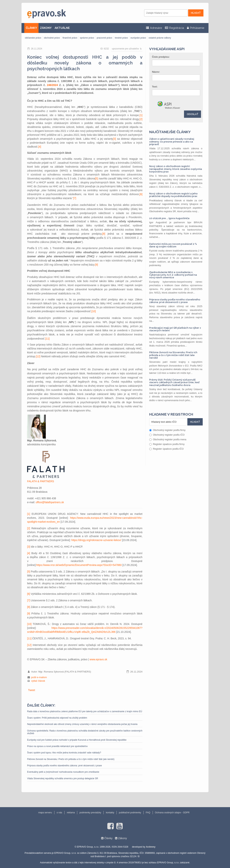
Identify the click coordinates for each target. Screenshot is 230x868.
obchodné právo (52, 38)
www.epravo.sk (98, 659)
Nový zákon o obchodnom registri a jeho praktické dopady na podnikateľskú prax (173, 195)
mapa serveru (45, 813)
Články (108, 838)
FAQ (148, 813)
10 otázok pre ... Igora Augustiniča (169, 218)
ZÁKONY (46, 28)
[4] (40, 147)
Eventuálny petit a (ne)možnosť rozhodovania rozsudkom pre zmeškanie (63, 772)
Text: (155, 87)
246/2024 (52, 85)
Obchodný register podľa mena (168, 439)
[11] (47, 339)
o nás (59, 813)
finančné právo (70, 38)
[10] (94, 311)
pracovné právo (104, 38)
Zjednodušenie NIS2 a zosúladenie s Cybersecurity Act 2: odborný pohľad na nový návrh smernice (173, 275)
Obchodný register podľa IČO (167, 435)
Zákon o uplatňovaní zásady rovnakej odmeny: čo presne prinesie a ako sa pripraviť (172, 142)
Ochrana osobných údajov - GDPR (172, 813)
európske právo (138, 38)
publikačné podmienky (130, 813)
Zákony (122, 838)
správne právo (87, 38)
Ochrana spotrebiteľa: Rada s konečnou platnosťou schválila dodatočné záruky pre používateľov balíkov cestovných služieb (85, 732)
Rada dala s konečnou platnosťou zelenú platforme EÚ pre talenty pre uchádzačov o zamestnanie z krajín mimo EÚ (85, 711)
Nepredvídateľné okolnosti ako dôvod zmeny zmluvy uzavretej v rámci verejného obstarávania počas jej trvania (82, 724)
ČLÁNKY (31, 28)
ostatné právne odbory (160, 38)
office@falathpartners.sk (50, 502)
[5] (96, 178)
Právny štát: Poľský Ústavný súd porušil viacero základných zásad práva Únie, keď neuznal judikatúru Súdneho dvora (174, 382)
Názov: (156, 72)
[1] (141, 115)
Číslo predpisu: (161, 57)
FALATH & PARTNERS (41, 481)
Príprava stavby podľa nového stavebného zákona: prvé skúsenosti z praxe (65, 766)
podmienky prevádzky (90, 813)
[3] (114, 139)
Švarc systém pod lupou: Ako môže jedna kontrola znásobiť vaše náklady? (64, 753)
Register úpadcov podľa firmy (167, 444)
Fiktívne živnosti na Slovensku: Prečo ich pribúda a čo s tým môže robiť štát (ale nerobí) (71, 759)
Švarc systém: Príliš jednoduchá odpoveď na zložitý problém (57, 718)
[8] (104, 234)
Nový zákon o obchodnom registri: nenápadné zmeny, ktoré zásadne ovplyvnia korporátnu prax (176, 169)
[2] (141, 119)
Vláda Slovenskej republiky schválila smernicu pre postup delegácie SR (63, 778)
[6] (141, 194)
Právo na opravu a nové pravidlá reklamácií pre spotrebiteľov (57, 746)
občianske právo (33, 38)
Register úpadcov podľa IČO (166, 449)
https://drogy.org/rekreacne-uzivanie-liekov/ (96, 540)
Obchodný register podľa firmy (167, 430)
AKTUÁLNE (62, 28)
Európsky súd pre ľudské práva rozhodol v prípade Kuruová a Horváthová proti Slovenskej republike (77, 740)
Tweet (32, 690)
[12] (38, 356)
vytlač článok (38, 681)
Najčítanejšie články (170, 132)
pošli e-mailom (39, 677)
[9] (96, 265)
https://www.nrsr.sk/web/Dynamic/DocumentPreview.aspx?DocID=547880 (79, 565)
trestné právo (121, 38)
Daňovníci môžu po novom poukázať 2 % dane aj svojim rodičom (173, 245)
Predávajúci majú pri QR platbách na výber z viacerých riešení (175, 329)
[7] (75, 198)
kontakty (110, 813)
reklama (71, 813)
